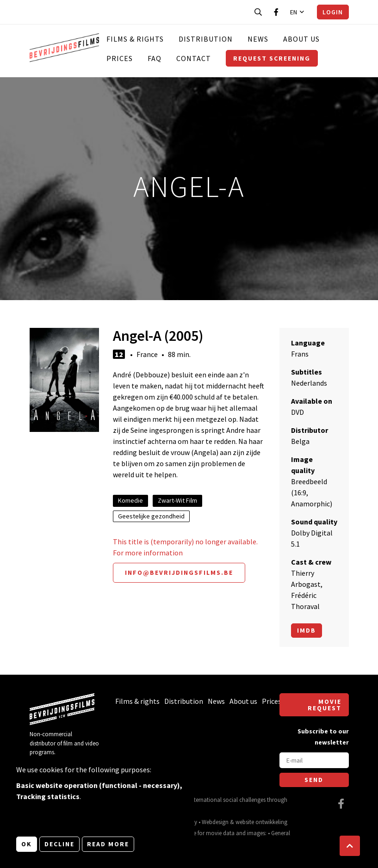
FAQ (155, 58)
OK (27, 844)
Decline (59, 844)
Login (333, 12)
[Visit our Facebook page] (276, 12)
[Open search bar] (258, 12)
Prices (120, 58)
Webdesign (215, 822)
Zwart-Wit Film (177, 500)
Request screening (272, 58)
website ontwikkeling (261, 822)
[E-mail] (314, 760)
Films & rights (135, 39)
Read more (108, 844)
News (258, 39)
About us (301, 39)
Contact (194, 58)
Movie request (325, 705)
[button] (350, 846)
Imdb (307, 630)
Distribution (206, 39)
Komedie (130, 500)
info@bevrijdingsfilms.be (179, 573)
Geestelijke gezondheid (151, 516)
